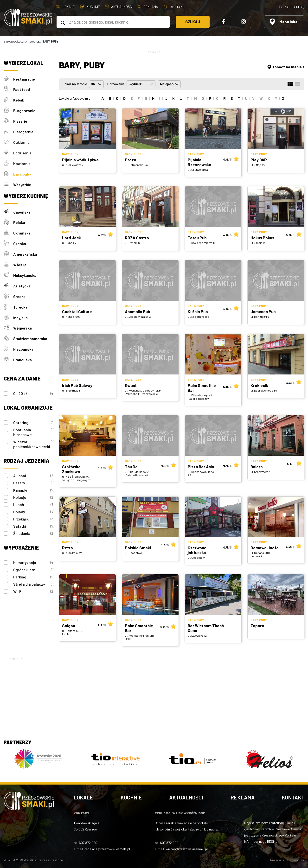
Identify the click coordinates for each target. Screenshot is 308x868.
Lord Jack (71, 238)
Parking (34, 571)
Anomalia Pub (138, 311)
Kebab (19, 99)
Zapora (257, 626)
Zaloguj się (291, 7)
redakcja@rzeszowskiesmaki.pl (107, 849)
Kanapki (34, 484)
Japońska (22, 209)
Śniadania (34, 528)
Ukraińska (22, 230)
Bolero (257, 467)
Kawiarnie (22, 162)
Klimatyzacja (34, 557)
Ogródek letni (34, 564)
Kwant (131, 385)
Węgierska (22, 323)
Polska (19, 220)
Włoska (20, 261)
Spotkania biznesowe (34, 426)
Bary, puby (22, 172)
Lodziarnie (22, 151)
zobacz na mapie (285, 67)
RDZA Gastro (137, 238)
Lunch (34, 499)
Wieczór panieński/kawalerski (34, 438)
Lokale (83, 797)
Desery (34, 477)
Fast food (22, 89)
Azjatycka (22, 282)
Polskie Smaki (138, 548)
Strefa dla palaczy (34, 578)
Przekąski (34, 513)
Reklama (243, 797)
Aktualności (186, 797)
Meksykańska (25, 271)
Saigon (69, 626)
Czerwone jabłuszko (197, 550)
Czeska (20, 240)
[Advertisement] (154, 695)
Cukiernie (21, 141)
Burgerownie (24, 110)
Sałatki (34, 520)
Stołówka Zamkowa (71, 469)
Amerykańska (25, 251)
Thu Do (131, 467)
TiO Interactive (295, 860)
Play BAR (259, 160)
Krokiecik (259, 385)
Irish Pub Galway (77, 385)
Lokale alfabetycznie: (75, 98)
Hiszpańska (23, 344)
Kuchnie (131, 797)
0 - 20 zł (34, 388)
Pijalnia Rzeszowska (199, 162)
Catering (34, 417)
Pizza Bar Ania (201, 467)
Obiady (34, 506)
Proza (131, 160)
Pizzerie (20, 120)
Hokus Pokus (262, 238)
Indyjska (20, 313)
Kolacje (34, 492)
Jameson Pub (263, 311)
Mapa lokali (284, 22)
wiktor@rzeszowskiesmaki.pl (187, 849)
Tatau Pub (197, 238)
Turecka (20, 302)
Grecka (19, 292)
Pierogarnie (23, 130)
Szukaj (191, 22)
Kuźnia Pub (198, 311)
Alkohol (34, 470)
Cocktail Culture (77, 311)
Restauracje (24, 79)
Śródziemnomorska (30, 333)
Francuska (22, 354)
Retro (67, 548)
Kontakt (293, 797)
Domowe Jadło (265, 548)
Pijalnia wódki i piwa (80, 160)
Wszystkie (22, 182)
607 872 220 (88, 843)
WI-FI (34, 586)
